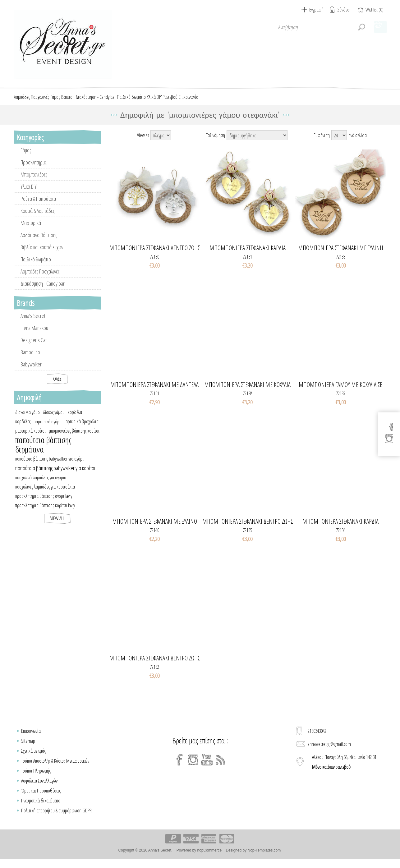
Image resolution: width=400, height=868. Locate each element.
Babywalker (31, 370)
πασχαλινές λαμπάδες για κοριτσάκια (45, 493)
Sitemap (28, 747)
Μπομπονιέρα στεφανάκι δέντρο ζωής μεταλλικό (155, 254)
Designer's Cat (34, 346)
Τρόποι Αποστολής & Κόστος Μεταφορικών (55, 767)
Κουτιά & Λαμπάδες (37, 217)
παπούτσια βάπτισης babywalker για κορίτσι (55, 474)
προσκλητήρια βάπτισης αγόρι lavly (44, 502)
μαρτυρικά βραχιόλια (81, 428)
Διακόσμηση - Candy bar (43, 290)
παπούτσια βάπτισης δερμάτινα (43, 451)
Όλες (57, 385)
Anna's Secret (33, 322)
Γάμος (26, 156)
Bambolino (30, 358)
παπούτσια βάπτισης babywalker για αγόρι (49, 465)
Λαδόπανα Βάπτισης (39, 241)
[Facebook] (180, 766)
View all (57, 525)
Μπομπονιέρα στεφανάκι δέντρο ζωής (155, 664)
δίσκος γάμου (54, 418)
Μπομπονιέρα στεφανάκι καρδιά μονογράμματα (340, 528)
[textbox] (321, 27)
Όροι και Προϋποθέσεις (41, 797)
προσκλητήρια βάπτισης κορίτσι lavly (45, 512)
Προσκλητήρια (33, 168)
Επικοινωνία (31, 737)
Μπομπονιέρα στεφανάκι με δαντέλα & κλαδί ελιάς (154, 391)
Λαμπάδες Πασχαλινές (40, 278)
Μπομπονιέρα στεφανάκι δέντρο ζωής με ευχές (248, 528)
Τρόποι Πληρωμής (36, 777)
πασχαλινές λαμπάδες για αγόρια (41, 484)
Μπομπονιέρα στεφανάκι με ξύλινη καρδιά (341, 254)
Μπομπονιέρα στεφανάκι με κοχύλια (247, 391)
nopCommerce (209, 857)
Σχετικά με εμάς (33, 757)
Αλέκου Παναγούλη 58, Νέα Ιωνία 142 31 (344, 768)
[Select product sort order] (257, 141)
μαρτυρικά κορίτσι (30, 437)
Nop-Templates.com (264, 857)
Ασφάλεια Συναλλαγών (39, 787)
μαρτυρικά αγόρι (47, 428)
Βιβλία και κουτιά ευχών (42, 253)
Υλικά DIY (29, 193)
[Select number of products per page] (339, 141)
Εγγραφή (316, 10)
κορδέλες (23, 428)
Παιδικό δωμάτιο (36, 265)
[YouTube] (207, 766)
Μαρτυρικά (31, 229)
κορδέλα (75, 418)
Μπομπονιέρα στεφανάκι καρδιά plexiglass (248, 254)
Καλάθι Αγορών (380, 27)
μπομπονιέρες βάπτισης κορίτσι (74, 437)
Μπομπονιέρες (34, 181)
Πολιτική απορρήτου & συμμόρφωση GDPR (56, 817)
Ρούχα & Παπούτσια (38, 205)
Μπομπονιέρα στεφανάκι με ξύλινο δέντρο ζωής (155, 528)
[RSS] (221, 766)
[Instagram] (193, 766)
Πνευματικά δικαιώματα (41, 807)
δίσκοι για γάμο (28, 418)
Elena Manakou (34, 334)
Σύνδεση (345, 10)
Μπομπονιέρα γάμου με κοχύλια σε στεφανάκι (340, 391)
